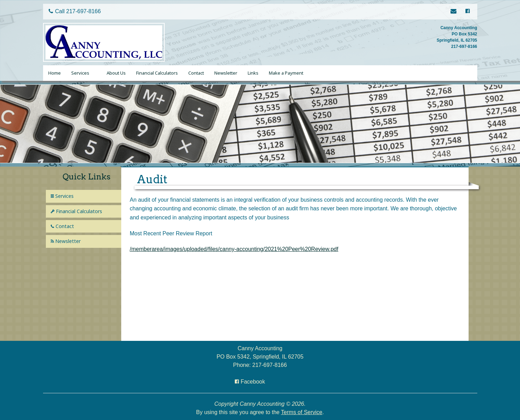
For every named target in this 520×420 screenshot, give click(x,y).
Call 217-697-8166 (75, 11)
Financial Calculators (157, 73)
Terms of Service (302, 412)
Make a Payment (286, 73)
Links (253, 73)
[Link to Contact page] (455, 12)
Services (80, 73)
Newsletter (226, 73)
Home (55, 73)
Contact (196, 73)
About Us (116, 73)
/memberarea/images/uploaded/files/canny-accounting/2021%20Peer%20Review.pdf (234, 249)
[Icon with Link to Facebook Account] (467, 12)
